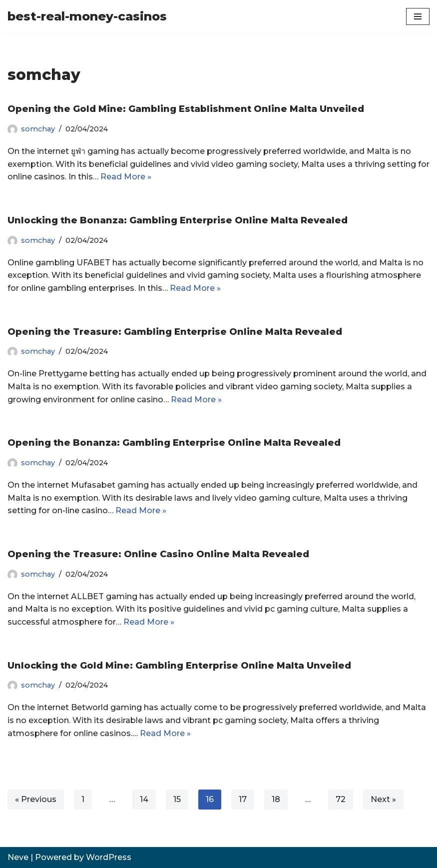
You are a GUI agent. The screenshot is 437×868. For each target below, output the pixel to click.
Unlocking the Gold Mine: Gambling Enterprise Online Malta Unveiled (179, 666)
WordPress (109, 857)
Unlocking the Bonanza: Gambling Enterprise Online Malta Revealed (178, 220)
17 (243, 799)
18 (276, 799)
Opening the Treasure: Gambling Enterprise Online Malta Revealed (175, 332)
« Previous (36, 799)
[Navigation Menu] (418, 16)
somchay (38, 129)
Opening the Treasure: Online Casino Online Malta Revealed (158, 554)
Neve (18, 857)
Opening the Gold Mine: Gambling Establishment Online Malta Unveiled (186, 109)
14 (144, 799)
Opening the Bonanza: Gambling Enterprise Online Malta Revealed (174, 443)
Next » (383, 799)
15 (177, 799)
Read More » (126, 177)
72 (341, 799)
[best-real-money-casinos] (87, 16)
